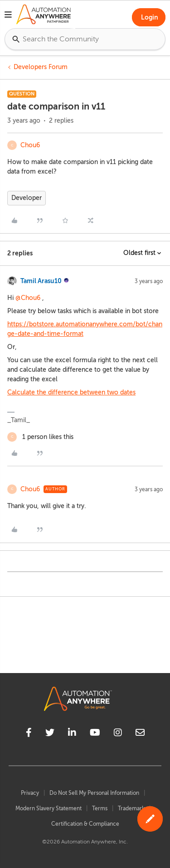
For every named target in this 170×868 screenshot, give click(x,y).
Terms (100, 808)
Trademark (131, 808)
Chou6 (30, 145)
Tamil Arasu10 (41, 281)
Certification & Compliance (85, 824)
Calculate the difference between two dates (71, 392)
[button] (8, 16)
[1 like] (40, 437)
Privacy (30, 793)
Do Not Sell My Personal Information (94, 793)
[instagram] (118, 734)
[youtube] (95, 734)
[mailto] (140, 734)
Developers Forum (41, 67)
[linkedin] (72, 734)
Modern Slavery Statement (49, 808)
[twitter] (50, 734)
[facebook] (29, 734)
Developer (27, 198)
